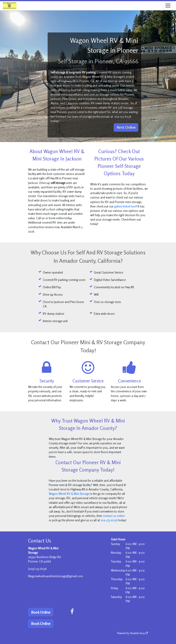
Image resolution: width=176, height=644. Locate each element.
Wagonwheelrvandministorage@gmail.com (56, 576)
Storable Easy (139, 633)
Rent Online (126, 127)
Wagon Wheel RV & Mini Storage (69, 494)
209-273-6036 (109, 520)
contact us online (114, 516)
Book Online (41, 612)
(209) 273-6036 (37, 569)
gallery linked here (125, 206)
